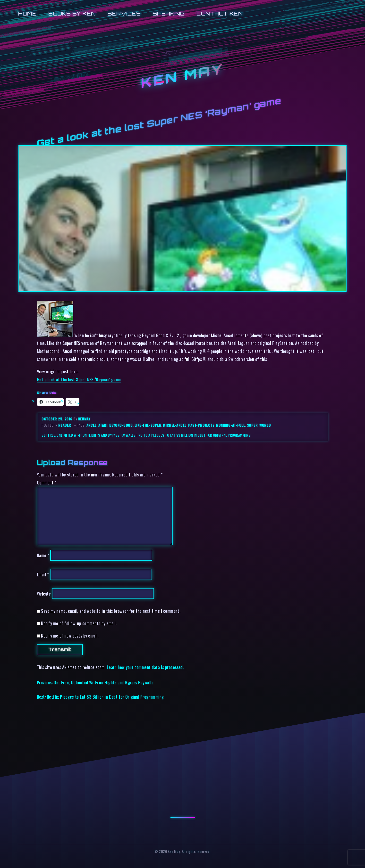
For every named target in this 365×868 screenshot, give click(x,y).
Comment (47, 482)
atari (103, 425)
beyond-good (121, 425)
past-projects (201, 425)
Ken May (182, 76)
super (252, 425)
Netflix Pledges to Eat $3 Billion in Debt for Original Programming (194, 435)
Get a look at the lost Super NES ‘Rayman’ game (79, 379)
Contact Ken (220, 13)
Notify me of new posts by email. (70, 635)
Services (124, 13)
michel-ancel (175, 425)
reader (65, 425)
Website (44, 594)
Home (27, 13)
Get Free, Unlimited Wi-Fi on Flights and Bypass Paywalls (89, 435)
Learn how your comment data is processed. (145, 667)
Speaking (169, 13)
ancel (92, 425)
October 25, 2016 (57, 419)
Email (43, 574)
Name (43, 555)
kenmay (84, 419)
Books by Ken (72, 13)
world (265, 425)
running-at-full (231, 425)
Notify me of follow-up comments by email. (79, 623)
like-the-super (148, 425)
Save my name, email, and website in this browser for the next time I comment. (111, 611)
